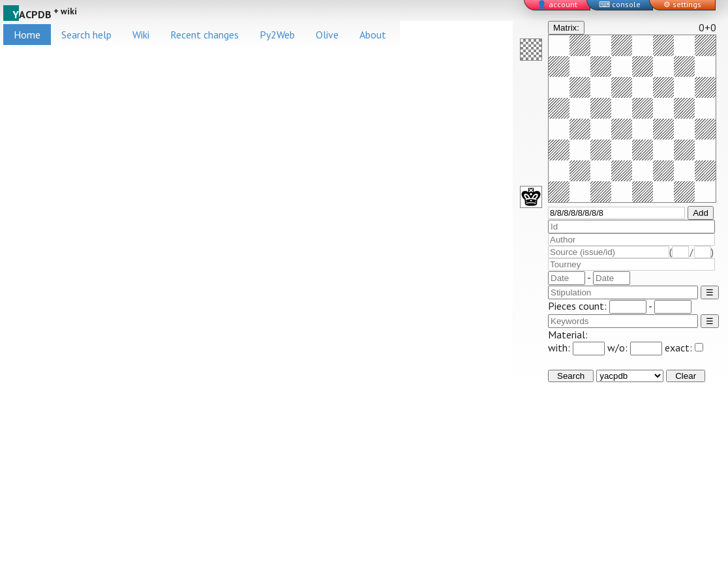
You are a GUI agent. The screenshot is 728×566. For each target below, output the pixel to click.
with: (576, 348)
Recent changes (205, 35)
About (373, 35)
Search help (86, 35)
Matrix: (566, 28)
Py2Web (277, 35)
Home (27, 35)
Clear (686, 376)
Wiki (141, 35)
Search (571, 376)
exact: (684, 348)
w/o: (635, 348)
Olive (327, 35)
